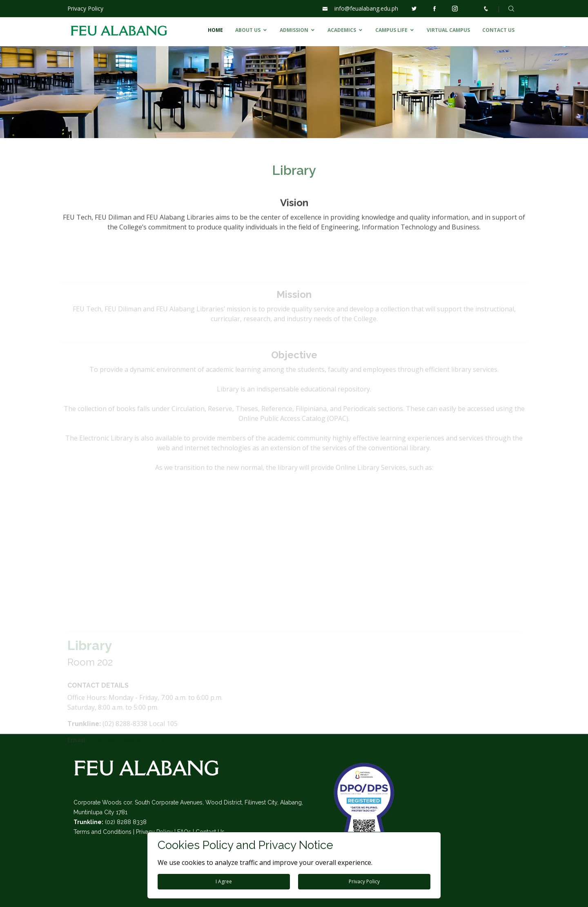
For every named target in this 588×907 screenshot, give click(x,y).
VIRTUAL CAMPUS (448, 30)
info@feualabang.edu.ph (366, 8)
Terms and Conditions (102, 832)
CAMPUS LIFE (391, 30)
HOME (215, 30)
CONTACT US (498, 30)
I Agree (224, 881)
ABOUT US (248, 30)
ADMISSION (294, 30)
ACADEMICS (342, 30)
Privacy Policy (85, 8)
